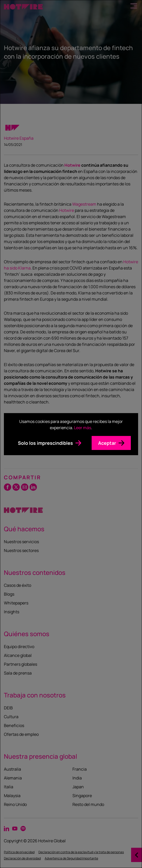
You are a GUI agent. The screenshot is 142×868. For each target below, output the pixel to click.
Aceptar (107, 443)
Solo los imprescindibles (45, 443)
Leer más (83, 428)
